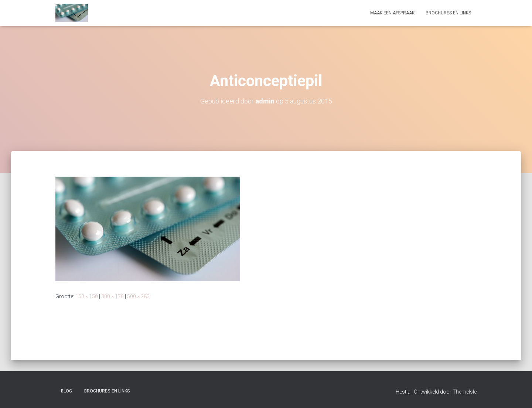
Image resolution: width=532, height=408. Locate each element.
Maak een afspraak (392, 13)
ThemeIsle (465, 392)
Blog (66, 391)
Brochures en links (448, 13)
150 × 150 (87, 296)
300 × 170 (112, 296)
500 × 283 (138, 296)
